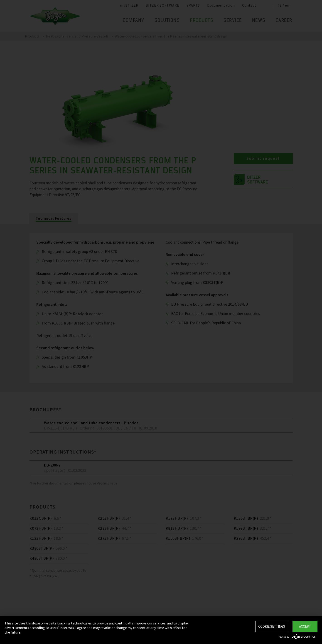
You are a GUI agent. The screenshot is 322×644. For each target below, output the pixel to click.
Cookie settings (272, 626)
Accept (305, 626)
